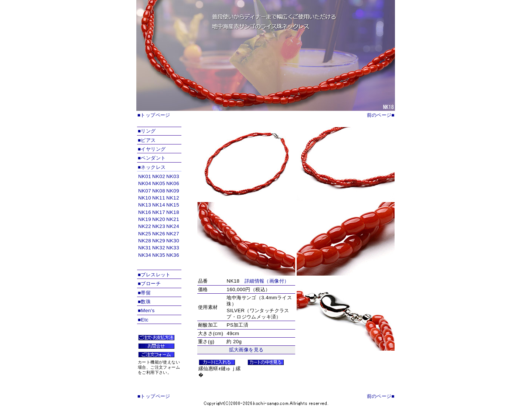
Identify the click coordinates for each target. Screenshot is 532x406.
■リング (147, 131)
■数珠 (144, 302)
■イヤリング (152, 149)
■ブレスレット (154, 275)
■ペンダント (152, 158)
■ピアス (147, 140)
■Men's (146, 311)
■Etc (143, 320)
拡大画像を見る (246, 350)
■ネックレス (152, 167)
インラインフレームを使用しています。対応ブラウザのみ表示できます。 (159, 221)
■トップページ (154, 115)
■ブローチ (149, 284)
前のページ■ (381, 115)
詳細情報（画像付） (267, 281)
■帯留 (144, 293)
